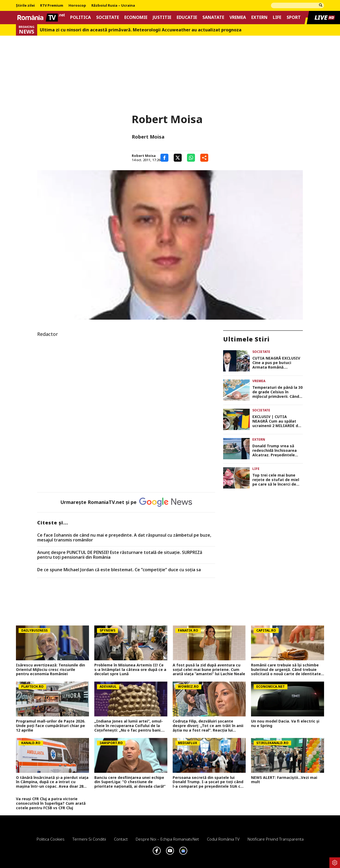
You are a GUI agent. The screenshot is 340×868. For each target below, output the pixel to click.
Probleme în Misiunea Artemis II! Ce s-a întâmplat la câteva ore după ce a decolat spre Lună (130, 670)
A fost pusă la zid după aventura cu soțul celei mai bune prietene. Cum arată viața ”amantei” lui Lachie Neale (209, 670)
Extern (259, 17)
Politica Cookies (51, 839)
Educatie (187, 17)
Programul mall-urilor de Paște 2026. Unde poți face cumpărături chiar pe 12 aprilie (51, 726)
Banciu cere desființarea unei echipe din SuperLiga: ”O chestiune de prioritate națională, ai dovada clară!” (130, 782)
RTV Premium (52, 6)
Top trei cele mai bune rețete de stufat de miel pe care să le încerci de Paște (276, 480)
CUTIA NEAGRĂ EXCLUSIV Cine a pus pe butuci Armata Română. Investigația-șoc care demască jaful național (276, 363)
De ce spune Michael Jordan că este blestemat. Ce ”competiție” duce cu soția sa (119, 570)
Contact (121, 839)
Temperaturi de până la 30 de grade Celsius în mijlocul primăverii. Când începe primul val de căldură (277, 392)
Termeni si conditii (89, 839)
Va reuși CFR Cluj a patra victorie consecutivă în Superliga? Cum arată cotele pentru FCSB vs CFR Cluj (51, 803)
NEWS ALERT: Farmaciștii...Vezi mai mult (284, 780)
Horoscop (77, 6)
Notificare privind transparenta (276, 839)
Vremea (238, 17)
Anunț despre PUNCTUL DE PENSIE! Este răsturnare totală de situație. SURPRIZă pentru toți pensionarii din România (120, 555)
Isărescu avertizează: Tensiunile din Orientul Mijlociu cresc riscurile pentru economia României (50, 670)
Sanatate (213, 17)
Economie (136, 17)
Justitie (162, 17)
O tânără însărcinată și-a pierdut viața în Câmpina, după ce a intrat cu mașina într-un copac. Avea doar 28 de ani (52, 782)
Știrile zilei (25, 6)
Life (277, 17)
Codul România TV (223, 839)
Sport (294, 17)
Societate (108, 17)
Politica (80, 17)
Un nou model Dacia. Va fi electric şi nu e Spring (285, 724)
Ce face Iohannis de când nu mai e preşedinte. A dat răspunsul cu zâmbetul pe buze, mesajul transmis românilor (124, 538)
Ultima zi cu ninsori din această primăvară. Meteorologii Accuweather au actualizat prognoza (141, 30)
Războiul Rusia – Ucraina (113, 6)
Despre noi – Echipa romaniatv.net (167, 839)
